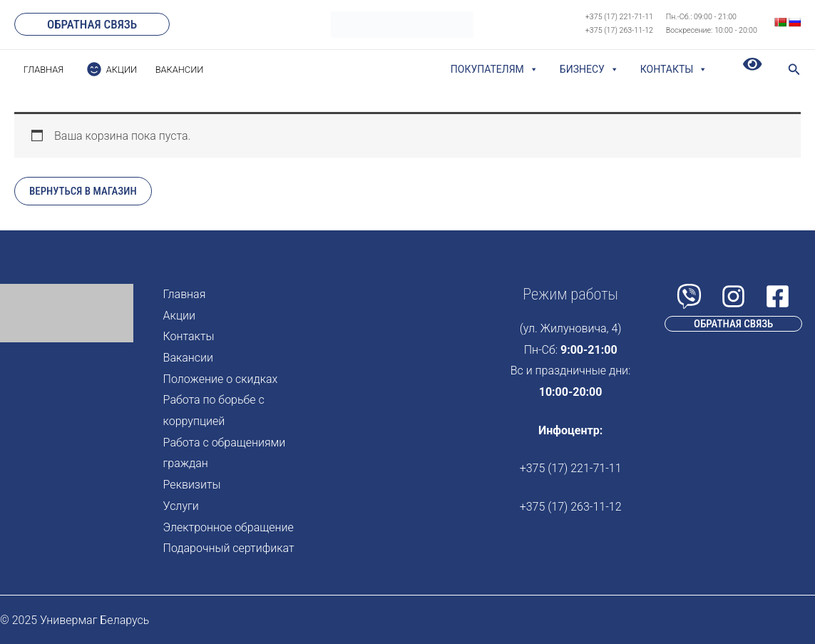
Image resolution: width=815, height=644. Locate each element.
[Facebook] (778, 296)
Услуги (181, 506)
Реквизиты (192, 485)
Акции (179, 316)
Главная (185, 294)
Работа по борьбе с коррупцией (214, 410)
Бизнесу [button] (589, 69)
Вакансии (188, 358)
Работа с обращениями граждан (225, 453)
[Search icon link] (794, 71)
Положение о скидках (221, 379)
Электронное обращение (229, 527)
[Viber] (689, 296)
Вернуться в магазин (83, 191)
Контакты (674, 69)
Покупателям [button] (494, 69)
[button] (92, 24)
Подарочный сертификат (229, 548)
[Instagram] (733, 296)
